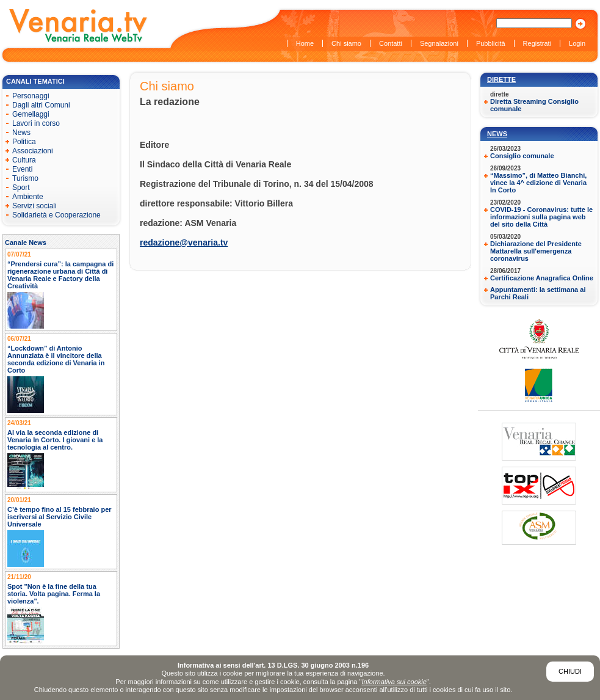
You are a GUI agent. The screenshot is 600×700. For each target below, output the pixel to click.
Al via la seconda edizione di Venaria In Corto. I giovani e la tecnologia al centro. (55, 440)
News (497, 134)
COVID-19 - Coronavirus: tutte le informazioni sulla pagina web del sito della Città (541, 217)
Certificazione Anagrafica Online (542, 278)
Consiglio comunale (522, 156)
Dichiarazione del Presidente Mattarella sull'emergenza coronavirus (536, 251)
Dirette (501, 79)
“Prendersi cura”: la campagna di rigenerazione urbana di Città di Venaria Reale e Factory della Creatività (60, 275)
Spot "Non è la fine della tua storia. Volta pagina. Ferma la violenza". (54, 594)
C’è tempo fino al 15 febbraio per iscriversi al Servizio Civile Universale (60, 517)
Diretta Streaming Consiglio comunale (534, 105)
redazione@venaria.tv (184, 242)
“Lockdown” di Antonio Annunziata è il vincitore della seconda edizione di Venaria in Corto (56, 359)
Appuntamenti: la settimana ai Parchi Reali (538, 293)
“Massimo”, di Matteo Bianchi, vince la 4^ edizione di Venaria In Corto (538, 183)
